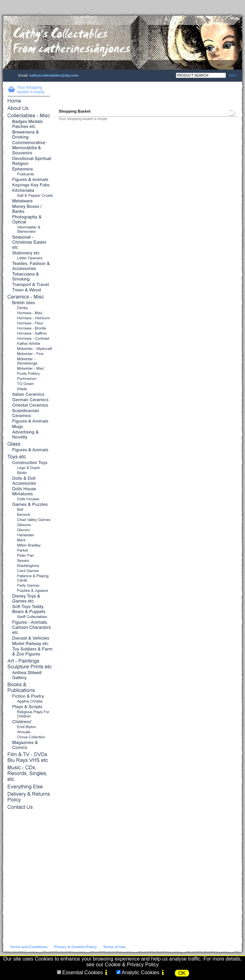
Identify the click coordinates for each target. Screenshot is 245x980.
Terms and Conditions (29, 947)
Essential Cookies (82, 973)
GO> (231, 75)
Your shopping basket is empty (31, 90)
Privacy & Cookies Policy (75, 947)
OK (182, 973)
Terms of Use (114, 947)
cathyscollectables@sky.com (54, 75)
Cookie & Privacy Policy (132, 965)
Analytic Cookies (140, 973)
